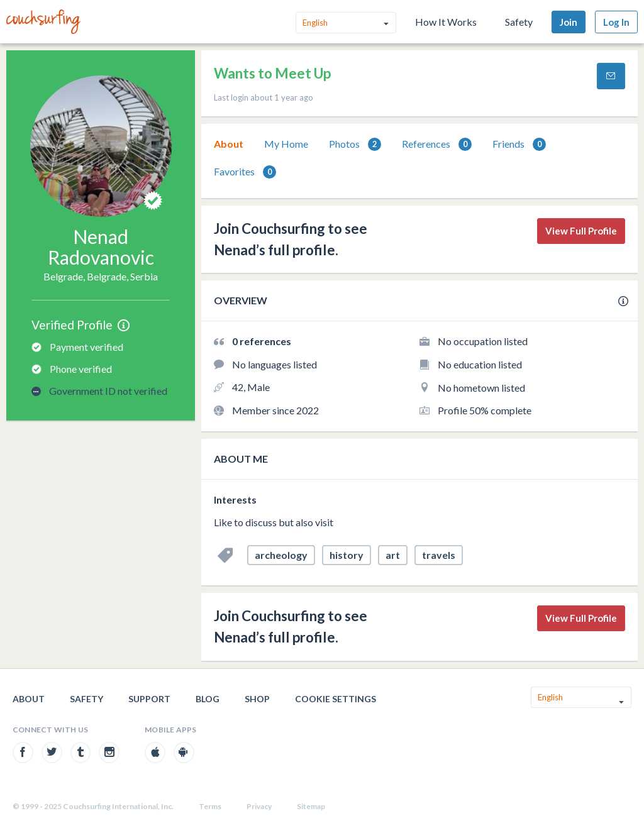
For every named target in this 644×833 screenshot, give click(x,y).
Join (569, 22)
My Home (286, 144)
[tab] (229, 144)
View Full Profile (581, 231)
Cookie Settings (336, 699)
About (229, 144)
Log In (616, 22)
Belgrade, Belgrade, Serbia (101, 276)
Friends (519, 144)
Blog (208, 699)
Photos (355, 144)
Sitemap (311, 806)
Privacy (259, 806)
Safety (519, 22)
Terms (210, 806)
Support (149, 699)
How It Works (446, 22)
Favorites (245, 172)
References (437, 144)
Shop (257, 699)
